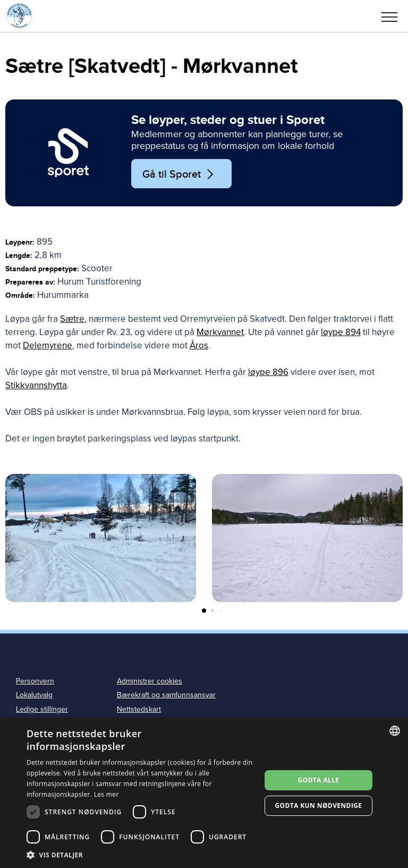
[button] (389, 16)
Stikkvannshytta (36, 385)
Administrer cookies (150, 681)
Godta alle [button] (318, 780)
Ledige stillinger (42, 709)
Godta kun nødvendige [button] (318, 806)
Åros (199, 345)
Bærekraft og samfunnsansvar (166, 695)
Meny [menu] (389, 17)
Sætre (72, 319)
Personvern (35, 681)
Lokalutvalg (34, 695)
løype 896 (268, 372)
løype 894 (341, 332)
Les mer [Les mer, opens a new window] (107, 794)
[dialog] (204, 793)
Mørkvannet (220, 332)
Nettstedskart (139, 709)
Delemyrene (48, 345)
